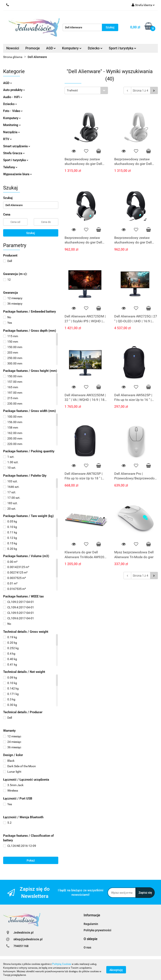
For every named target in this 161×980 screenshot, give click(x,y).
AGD (51, 48)
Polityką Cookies (62, 964)
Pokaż (31, 860)
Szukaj (31, 233)
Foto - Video (13, 111)
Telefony (10, 167)
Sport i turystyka (123, 48)
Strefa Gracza (14, 153)
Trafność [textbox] (72, 90)
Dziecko (95, 48)
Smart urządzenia (17, 146)
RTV (7, 139)
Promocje (33, 48)
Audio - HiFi (13, 97)
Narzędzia (12, 132)
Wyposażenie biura (18, 174)
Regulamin (91, 924)
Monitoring (12, 125)
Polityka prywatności (97, 930)
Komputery (72, 48)
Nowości (13, 48)
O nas (87, 947)
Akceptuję (116, 970)
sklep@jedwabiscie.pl (28, 939)
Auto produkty (14, 90)
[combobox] (86, 90)
